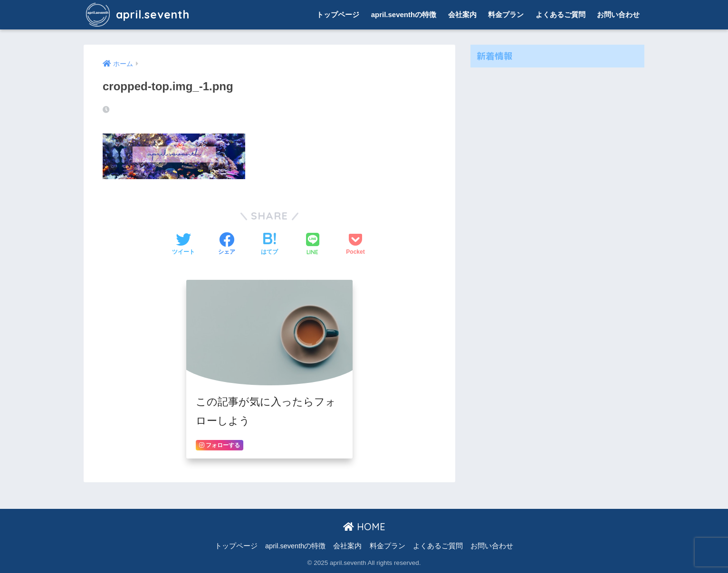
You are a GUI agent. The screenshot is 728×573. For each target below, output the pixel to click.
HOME (364, 527)
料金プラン (506, 14)
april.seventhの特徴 (404, 14)
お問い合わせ (618, 14)
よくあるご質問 (560, 14)
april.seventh (138, 14)
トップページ (338, 14)
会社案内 (462, 14)
